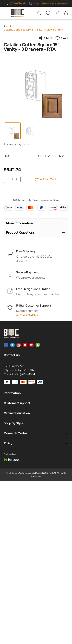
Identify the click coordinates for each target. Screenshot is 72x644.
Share (45, 38)
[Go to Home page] (18, 13)
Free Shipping (25, 251)
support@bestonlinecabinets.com (50, 3)
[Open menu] (6, 13)
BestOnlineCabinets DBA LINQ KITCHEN (35, 473)
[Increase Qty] (18, 179)
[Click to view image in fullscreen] (36, 86)
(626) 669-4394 (18, 3)
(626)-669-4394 (25, 374)
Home (6, 26)
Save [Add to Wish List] (62, 38)
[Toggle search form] (39, 13)
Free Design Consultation (33, 289)
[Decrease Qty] (7, 179)
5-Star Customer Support (34, 306)
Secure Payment (27, 272)
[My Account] (57, 13)
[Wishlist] (48, 13)
